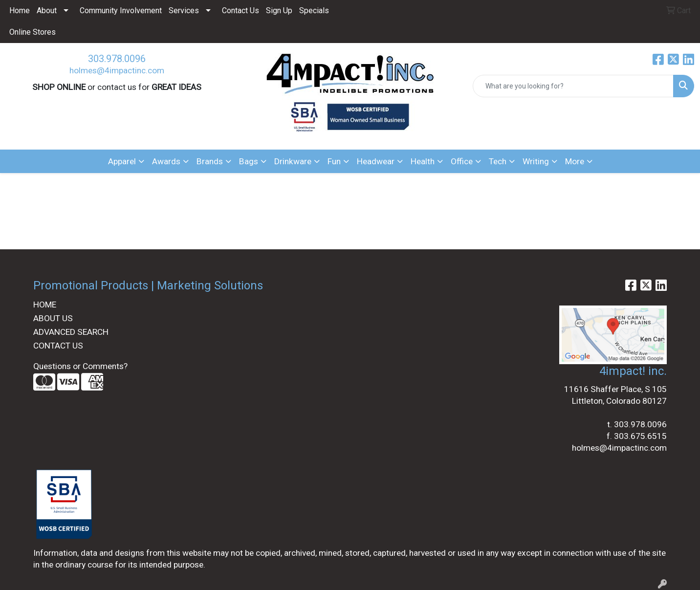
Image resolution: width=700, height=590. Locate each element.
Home (20, 11)
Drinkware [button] (293, 161)
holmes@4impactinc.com (117, 70)
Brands (210, 161)
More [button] (575, 161)
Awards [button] (166, 161)
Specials (314, 11)
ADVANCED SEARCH (71, 332)
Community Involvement (121, 11)
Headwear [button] (376, 161)
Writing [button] (536, 161)
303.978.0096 (117, 59)
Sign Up (279, 11)
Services (184, 11)
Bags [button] (249, 161)
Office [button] (462, 161)
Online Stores (33, 32)
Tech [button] (498, 161)
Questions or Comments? (80, 366)
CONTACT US (58, 346)
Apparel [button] (122, 161)
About (47, 11)
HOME (45, 305)
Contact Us (241, 11)
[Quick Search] (573, 86)
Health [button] (423, 161)
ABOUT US (53, 318)
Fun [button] (334, 161)
